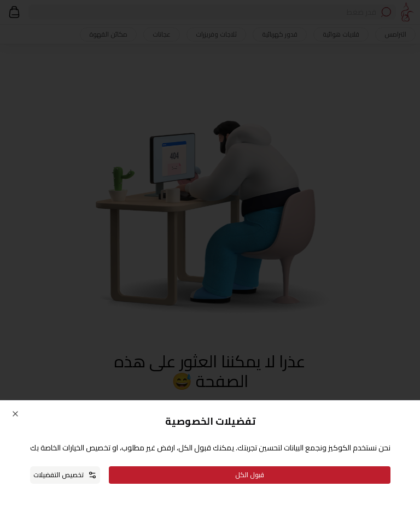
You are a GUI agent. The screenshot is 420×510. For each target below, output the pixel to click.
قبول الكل (250, 475)
